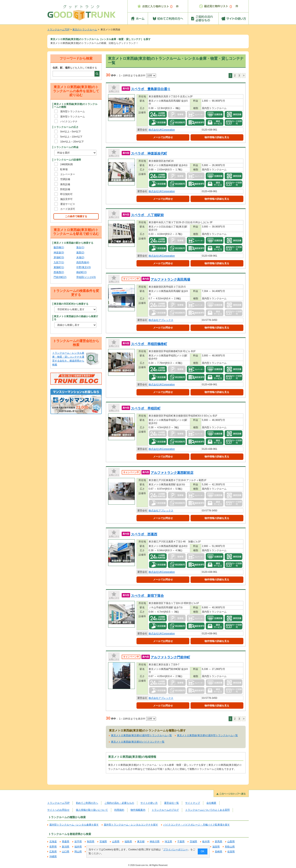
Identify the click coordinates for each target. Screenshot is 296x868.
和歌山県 (230, 847)
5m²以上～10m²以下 (71, 137)
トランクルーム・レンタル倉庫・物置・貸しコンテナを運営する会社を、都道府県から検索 (68, 359)
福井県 (78, 847)
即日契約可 (66, 194)
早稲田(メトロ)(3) (86, 277)
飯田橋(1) (59, 247)
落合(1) (80, 247)
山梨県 (231, 842)
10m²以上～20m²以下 (72, 142)
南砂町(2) (82, 272)
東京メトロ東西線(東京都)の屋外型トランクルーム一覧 (207, 735)
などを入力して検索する (75, 68)
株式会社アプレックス (161, 320)
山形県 (116, 842)
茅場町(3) (59, 257)
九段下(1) (59, 262)
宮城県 (103, 842)
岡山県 (78, 852)
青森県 (66, 842)
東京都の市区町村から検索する (71, 304)
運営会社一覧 (171, 803)
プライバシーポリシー (176, 850)
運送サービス (68, 204)
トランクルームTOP (58, 30)
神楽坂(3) (59, 253)
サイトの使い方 (149, 803)
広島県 (53, 852)
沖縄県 (53, 857)
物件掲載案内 (138, 810)
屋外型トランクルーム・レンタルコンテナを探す (131, 825)
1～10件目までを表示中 (137, 76)
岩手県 (78, 842)
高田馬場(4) (83, 262)
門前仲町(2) (60, 277)
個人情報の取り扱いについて (92, 810)
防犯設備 (65, 189)
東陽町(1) (59, 267)
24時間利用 (66, 164)
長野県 (53, 847)
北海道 (53, 842)
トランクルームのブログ (165, 810)
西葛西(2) (59, 272)
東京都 (141, 842)
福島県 (128, 842)
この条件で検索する (76, 216)
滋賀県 (216, 847)
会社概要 (211, 803)
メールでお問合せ (163, 137)
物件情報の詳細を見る (217, 137)
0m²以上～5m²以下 (71, 132)
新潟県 (66, 847)
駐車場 (64, 169)
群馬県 (219, 842)
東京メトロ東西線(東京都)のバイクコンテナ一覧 (138, 742)
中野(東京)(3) (84, 267)
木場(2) (80, 257)
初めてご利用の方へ (87, 803)
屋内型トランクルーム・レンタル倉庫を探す (74, 825)
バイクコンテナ (69, 122)
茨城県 (193, 842)
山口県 (66, 852)
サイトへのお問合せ (58, 810)
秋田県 (91, 842)
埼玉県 (168, 842)
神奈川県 (155, 842)
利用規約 (119, 810)
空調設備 (65, 179)
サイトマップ (193, 803)
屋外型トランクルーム (73, 117)
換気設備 (65, 184)
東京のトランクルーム (85, 30)
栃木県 (206, 842)
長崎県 (219, 852)
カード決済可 (68, 209)
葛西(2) (80, 253)
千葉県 (181, 842)
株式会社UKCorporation (162, 130)
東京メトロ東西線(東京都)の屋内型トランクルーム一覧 (141, 735)
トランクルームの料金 (66, 147)
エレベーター (68, 174)
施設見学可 (66, 199)
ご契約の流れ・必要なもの (119, 803)
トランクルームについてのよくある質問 (207, 810)
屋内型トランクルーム (73, 111)
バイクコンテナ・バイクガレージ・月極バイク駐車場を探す (197, 825)
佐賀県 (231, 852)
